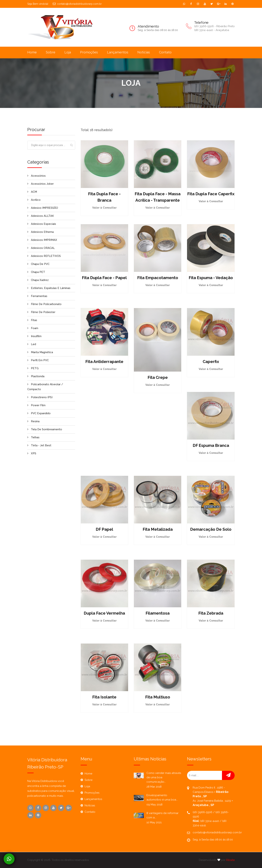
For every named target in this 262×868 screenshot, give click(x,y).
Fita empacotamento (158, 278)
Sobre (51, 52)
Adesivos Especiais (42, 224)
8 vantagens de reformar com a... (162, 815)
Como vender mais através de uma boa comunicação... (164, 777)
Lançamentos (118, 52)
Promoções (89, 52)
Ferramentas (37, 296)
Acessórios (36, 176)
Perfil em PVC (38, 360)
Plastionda (36, 376)
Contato (165, 52)
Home (32, 52)
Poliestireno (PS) (40, 397)
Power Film (36, 405)
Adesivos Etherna (40, 232)
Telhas (33, 437)
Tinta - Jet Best (39, 445)
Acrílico (34, 200)
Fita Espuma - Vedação (211, 278)
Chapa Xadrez (38, 280)
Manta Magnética (40, 352)
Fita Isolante (104, 697)
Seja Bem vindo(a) (38, 4)
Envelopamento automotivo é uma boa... (162, 797)
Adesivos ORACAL (41, 248)
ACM (32, 192)
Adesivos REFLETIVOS (44, 256)
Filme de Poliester (41, 312)
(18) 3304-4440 (210, 821)
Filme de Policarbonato (44, 304)
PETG (33, 368)
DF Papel (104, 529)
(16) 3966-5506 (203, 812)
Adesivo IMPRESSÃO (43, 208)
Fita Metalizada (158, 529)
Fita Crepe (158, 377)
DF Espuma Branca (211, 445)
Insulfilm (34, 336)
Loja (68, 52)
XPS (32, 453)
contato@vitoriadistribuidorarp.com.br (77, 4)
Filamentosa (158, 613)
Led (32, 344)
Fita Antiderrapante (104, 362)
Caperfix (211, 362)
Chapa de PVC (38, 264)
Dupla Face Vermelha (104, 613)
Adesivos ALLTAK (41, 216)
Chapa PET (36, 272)
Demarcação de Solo (211, 529)
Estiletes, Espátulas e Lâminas (49, 288)
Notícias (144, 52)
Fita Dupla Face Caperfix (211, 194)
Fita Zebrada (211, 613)
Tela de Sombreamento (45, 429)
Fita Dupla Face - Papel (104, 278)
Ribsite (230, 860)
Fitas (32, 320)
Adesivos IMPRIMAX (42, 240)
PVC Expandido (39, 413)
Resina (33, 421)
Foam (33, 328)
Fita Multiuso (158, 697)
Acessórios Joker (40, 184)
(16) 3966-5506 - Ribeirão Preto (214, 26)
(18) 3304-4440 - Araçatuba (212, 30)
